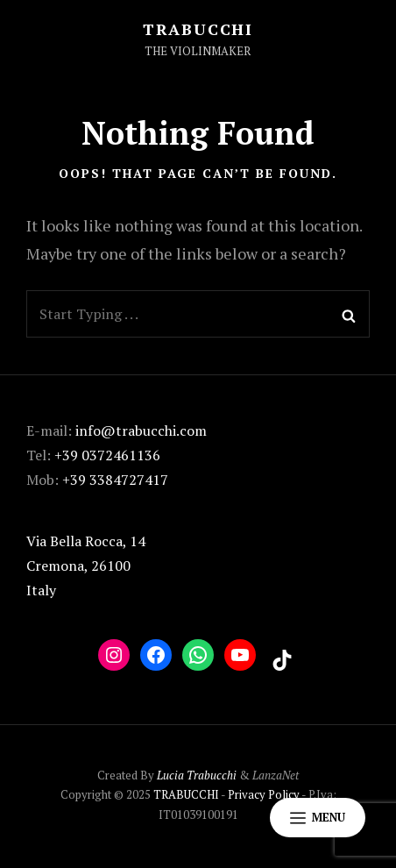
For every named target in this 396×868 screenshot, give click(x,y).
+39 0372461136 (107, 455)
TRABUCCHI (198, 29)
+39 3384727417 (115, 480)
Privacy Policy (264, 794)
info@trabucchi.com (141, 430)
